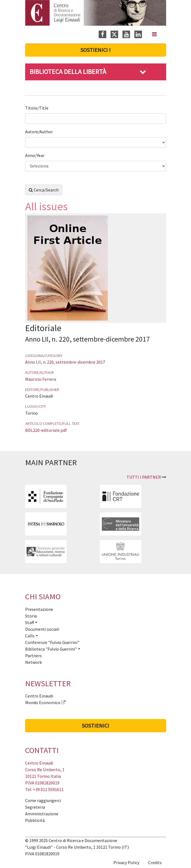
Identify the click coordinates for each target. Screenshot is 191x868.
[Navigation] (154, 34)
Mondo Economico (43, 702)
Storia (31, 616)
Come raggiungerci (43, 800)
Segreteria (35, 807)
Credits (155, 862)
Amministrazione (42, 814)
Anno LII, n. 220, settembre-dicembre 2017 (65, 362)
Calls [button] (30, 636)
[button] (143, 72)
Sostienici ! (95, 50)
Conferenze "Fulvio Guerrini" (52, 642)
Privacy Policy (126, 862)
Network (33, 662)
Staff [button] (30, 622)
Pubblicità (35, 820)
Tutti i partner (144, 477)
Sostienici (95, 725)
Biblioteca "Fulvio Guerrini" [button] (51, 649)
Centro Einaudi (39, 696)
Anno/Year (35, 155)
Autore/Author (39, 132)
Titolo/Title (37, 108)
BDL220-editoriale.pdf (46, 430)
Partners (33, 656)
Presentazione (39, 609)
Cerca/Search (44, 190)
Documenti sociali (42, 629)
